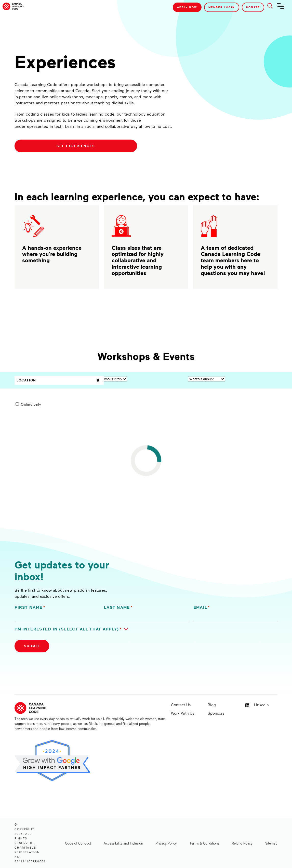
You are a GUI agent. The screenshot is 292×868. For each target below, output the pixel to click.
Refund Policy (242, 843)
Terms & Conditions (204, 843)
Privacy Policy (166, 843)
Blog (212, 705)
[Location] (59, 380)
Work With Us (183, 713)
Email (202, 607)
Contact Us (181, 705)
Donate (253, 7)
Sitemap (271, 843)
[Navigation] (281, 8)
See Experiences (76, 146)
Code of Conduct (78, 843)
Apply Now (187, 7)
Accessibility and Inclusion (123, 843)
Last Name (118, 607)
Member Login (222, 7)
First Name (30, 607)
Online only (31, 404)
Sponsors (216, 713)
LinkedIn (257, 705)
